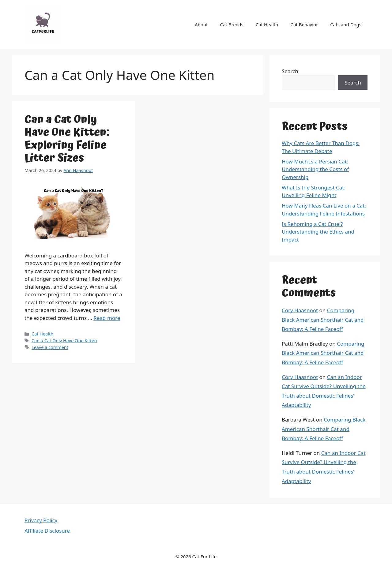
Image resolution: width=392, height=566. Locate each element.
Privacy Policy (41, 520)
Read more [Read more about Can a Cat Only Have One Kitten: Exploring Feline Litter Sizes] (107, 318)
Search (290, 71)
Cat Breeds (232, 24)
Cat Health (267, 24)
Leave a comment (50, 347)
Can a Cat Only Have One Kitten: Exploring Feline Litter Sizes (67, 139)
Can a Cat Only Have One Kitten (64, 341)
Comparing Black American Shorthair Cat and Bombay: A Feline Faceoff (323, 320)
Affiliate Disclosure (47, 531)
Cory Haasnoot (300, 310)
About (201, 24)
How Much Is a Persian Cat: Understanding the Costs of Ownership (315, 169)
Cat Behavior (304, 24)
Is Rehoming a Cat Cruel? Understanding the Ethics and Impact (318, 232)
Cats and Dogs (346, 24)
